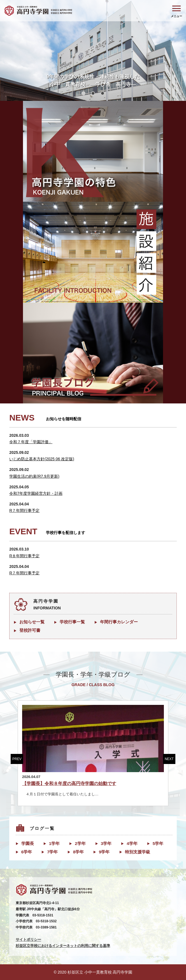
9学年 (104, 852)
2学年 (80, 843)
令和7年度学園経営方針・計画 (36, 493)
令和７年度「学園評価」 (31, 442)
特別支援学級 (138, 852)
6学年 (27, 852)
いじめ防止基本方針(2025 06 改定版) (42, 459)
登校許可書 (30, 630)
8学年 (78, 852)
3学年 (106, 843)
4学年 (132, 843)
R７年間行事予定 (24, 510)
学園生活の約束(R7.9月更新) (34, 476)
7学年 (52, 852)
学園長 (28, 843)
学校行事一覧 (72, 622)
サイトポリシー (28, 940)
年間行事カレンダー (119, 622)
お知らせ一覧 (32, 622)
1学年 (54, 843)
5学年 (158, 843)
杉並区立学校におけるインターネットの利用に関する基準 (63, 946)
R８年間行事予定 (24, 556)
